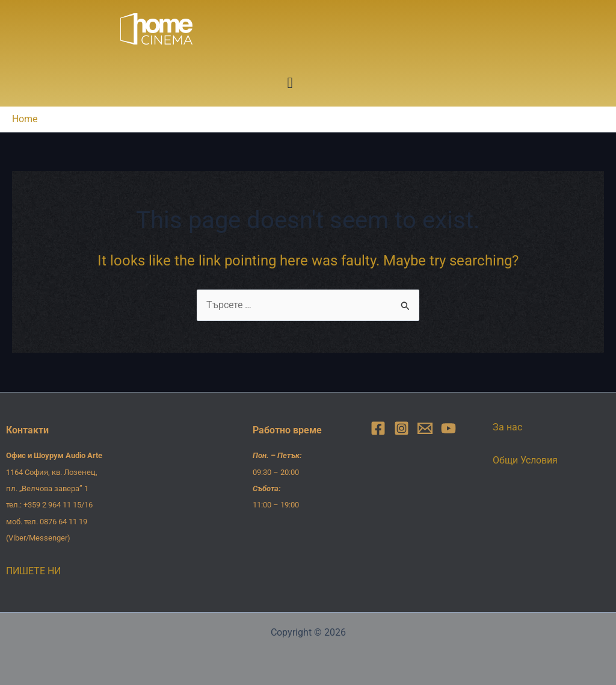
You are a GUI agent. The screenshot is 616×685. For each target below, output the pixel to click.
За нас (507, 427)
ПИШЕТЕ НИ (33, 571)
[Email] (425, 428)
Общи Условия (525, 460)
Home (25, 119)
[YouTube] (448, 428)
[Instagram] (402, 428)
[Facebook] (378, 428)
